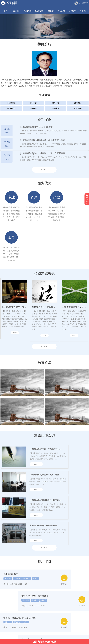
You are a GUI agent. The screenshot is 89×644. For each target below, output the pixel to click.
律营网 (39, 636)
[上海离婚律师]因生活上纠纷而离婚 (36, 127)
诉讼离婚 (61, 11)
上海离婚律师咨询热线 (44, 642)
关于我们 (17, 11)
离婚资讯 (83, 11)
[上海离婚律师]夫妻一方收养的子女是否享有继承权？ (52, 410)
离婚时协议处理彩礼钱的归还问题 (44, 486)
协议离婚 (39, 11)
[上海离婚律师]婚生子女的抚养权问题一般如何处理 (26, 268)
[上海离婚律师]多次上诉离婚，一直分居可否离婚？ (44, 153)
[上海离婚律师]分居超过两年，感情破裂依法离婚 (43, 140)
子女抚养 (50, 11)
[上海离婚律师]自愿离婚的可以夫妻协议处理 (48, 461)
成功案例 (28, 11)
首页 (6, 11)
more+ (44, 170)
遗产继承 (72, 11)
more (15, 294)
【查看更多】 (69, 86)
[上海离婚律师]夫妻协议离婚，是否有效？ (47, 435)
